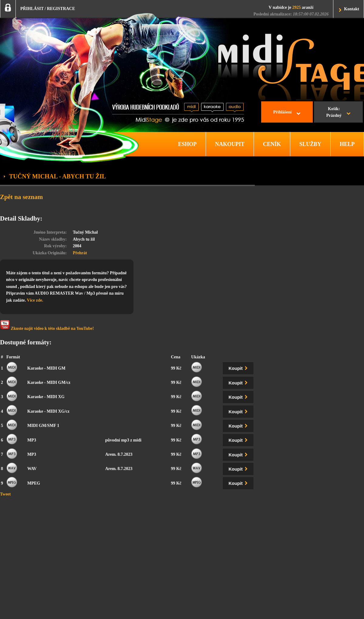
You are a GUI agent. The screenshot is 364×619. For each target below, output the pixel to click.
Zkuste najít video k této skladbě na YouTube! (47, 325)
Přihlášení (283, 112)
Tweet (5, 494)
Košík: (334, 113)
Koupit (239, 367)
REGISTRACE (61, 9)
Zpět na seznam (21, 197)
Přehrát (80, 253)
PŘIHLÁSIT (32, 9)
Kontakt (352, 9)
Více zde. (35, 300)
